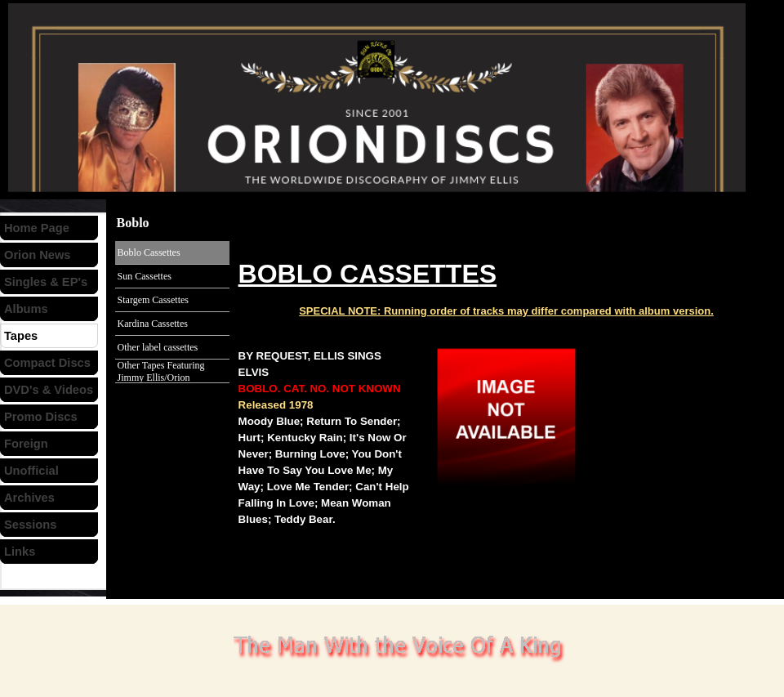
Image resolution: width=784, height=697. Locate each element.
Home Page (37, 228)
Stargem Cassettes (153, 300)
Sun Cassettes (145, 276)
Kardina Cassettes (153, 324)
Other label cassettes (158, 347)
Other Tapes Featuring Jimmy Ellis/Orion (161, 371)
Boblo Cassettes (149, 252)
